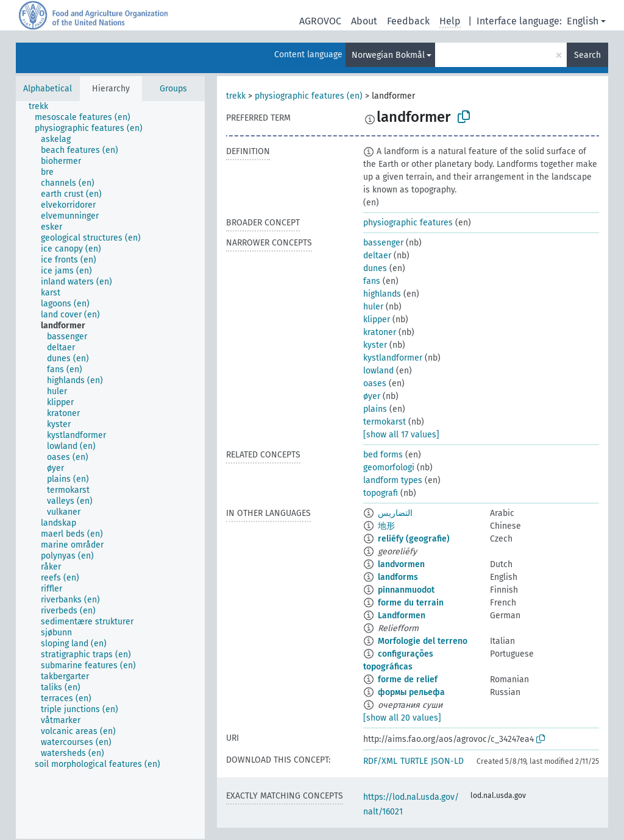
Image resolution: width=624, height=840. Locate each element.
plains (375, 409)
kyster (375, 345)
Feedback (408, 21)
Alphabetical (48, 89)
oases (375, 383)
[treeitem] (44, 107)
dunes (375, 268)
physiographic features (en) (309, 96)
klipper (377, 319)
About (364, 21)
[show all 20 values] (402, 718)
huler (373, 307)
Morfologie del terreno (423, 641)
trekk (236, 96)
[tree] (110, 470)
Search (587, 55)
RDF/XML (380, 761)
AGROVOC (320, 21)
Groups (173, 89)
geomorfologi (389, 468)
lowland (378, 371)
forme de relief (408, 679)
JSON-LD (447, 761)
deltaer (377, 256)
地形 (386, 526)
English (583, 21)
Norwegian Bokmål (388, 55)
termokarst (385, 422)
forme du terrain (411, 603)
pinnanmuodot (406, 590)
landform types (393, 480)
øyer (372, 396)
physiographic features (408, 223)
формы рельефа (411, 692)
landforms (398, 577)
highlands (382, 294)
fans (372, 281)
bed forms (383, 455)
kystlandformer (393, 358)
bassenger (383, 243)
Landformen (402, 616)
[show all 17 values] (401, 435)
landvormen (401, 564)
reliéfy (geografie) (414, 539)
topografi (381, 493)
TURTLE (414, 761)
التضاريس (395, 513)
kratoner (380, 332)
